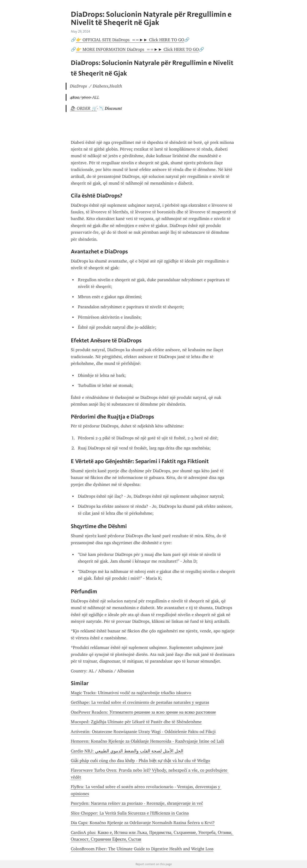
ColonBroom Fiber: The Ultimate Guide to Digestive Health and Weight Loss (142, 849)
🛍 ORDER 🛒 (83, 108)
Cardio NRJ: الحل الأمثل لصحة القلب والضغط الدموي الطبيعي (127, 751)
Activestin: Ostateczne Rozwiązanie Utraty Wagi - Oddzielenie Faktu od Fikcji (143, 732)
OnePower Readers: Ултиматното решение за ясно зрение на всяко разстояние (143, 712)
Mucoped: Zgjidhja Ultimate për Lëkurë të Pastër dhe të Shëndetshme (136, 722)
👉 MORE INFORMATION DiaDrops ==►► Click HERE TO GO (137, 49)
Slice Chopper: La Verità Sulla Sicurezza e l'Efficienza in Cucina (130, 813)
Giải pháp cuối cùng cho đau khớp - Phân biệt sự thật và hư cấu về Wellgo (140, 761)
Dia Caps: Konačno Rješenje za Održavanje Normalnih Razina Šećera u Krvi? (143, 823)
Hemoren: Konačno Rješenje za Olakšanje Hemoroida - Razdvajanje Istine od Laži (147, 741)
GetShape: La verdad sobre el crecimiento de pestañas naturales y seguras (140, 702)
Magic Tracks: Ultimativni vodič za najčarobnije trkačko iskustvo (131, 693)
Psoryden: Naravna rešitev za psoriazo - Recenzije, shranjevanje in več (137, 803)
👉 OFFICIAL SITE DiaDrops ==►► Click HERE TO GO (130, 40)
